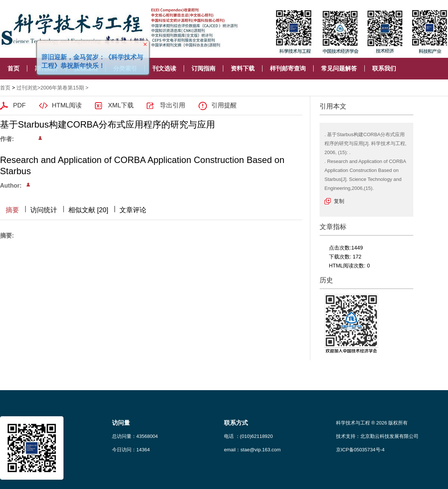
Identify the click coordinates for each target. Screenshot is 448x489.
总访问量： (135, 436)
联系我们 (384, 68)
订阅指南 (203, 68)
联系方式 (236, 423)
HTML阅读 (67, 105)
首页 (13, 68)
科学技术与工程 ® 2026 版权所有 (372, 423)
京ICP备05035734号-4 (360, 450)
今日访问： (131, 450)
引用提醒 (224, 105)
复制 (339, 201)
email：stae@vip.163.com (252, 450)
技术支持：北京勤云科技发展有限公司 (377, 436)
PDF (19, 105)
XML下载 (121, 105)
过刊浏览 (27, 88)
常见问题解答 (339, 68)
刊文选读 (164, 68)
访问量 (121, 423)
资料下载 (243, 68)
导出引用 (172, 105)
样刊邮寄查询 (288, 68)
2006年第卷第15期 (62, 88)
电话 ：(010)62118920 (248, 436)
